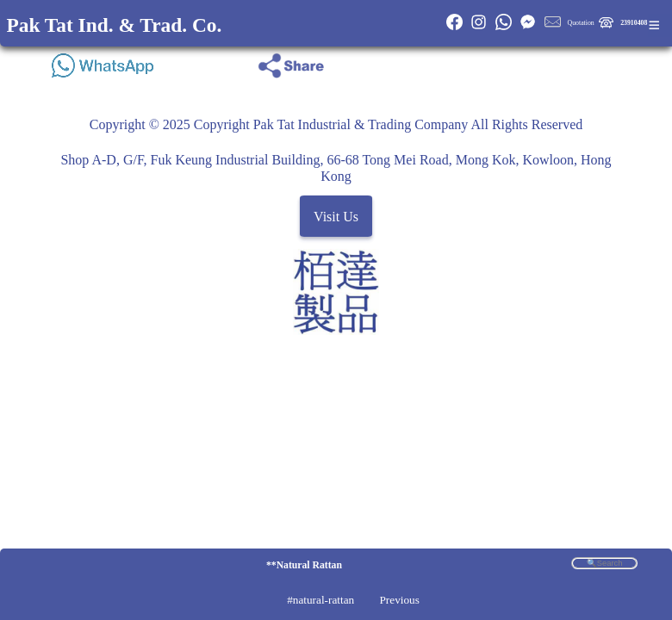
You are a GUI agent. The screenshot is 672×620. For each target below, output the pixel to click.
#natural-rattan (320, 600)
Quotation (581, 23)
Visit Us (336, 217)
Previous (399, 600)
